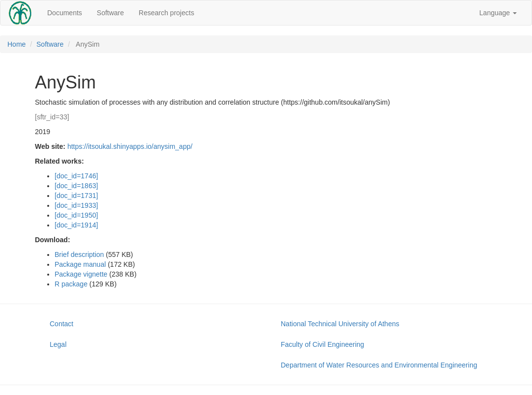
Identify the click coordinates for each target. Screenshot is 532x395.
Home (16, 44)
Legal (58, 344)
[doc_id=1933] (76, 205)
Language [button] (498, 13)
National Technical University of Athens (340, 324)
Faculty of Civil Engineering (323, 344)
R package (71, 284)
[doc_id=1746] (76, 176)
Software (110, 13)
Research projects (166, 13)
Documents (65, 13)
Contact (61, 324)
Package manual (80, 264)
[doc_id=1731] (76, 196)
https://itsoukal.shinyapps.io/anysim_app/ (130, 146)
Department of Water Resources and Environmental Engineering (379, 365)
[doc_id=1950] (76, 215)
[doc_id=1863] (76, 186)
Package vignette (81, 274)
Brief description (79, 254)
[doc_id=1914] (76, 225)
